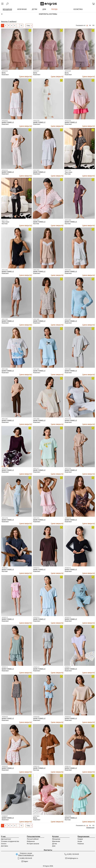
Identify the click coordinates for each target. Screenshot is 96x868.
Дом (54, 846)
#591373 (68, 518)
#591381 (5, 419)
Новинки (81, 844)
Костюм (68, 174)
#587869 (36, 816)
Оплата (4, 844)
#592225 (68, 121)
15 (21, 26)
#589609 (5, 717)
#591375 (5, 518)
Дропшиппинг (6, 839)
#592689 (68, 71)
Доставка (5, 846)
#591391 (68, 270)
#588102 (36, 767)
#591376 (68, 469)
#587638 (68, 816)
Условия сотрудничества (10, 841)
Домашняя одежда (48, 14)
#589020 (5, 767)
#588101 (68, 767)
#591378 (5, 469)
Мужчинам (56, 841)
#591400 (36, 220)
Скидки (80, 839)
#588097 (5, 816)
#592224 (5, 170)
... (18, 26)
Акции (80, 841)
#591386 (5, 369)
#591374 (36, 518)
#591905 (36, 170)
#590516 (68, 568)
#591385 (36, 369)
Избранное (31, 841)
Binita (4, 73)
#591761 (5, 220)
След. (29, 26)
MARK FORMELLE (8, 122)
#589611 (68, 667)
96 (90, 25)
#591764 (68, 170)
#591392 (36, 270)
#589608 (36, 717)
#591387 (68, 319)
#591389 (36, 319)
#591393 (5, 270)
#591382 (68, 369)
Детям (55, 844)
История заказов (33, 844)
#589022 (68, 717)
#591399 (68, 220)
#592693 (5, 71)
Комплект (5, 75)
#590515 (5, 618)
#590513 (68, 618)
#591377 (36, 469)
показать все (90, 828)
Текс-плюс (69, 172)
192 (93, 25)
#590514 (36, 618)
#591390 (5, 319)
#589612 (36, 667)
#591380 (36, 419)
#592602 (5, 121)
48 (87, 25)
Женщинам (56, 839)
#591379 (68, 419)
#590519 (36, 568)
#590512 (5, 667)
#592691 (36, 71)
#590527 (5, 568)
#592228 (36, 121)
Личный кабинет (33, 839)
